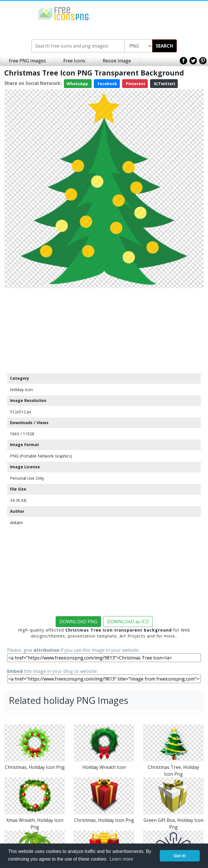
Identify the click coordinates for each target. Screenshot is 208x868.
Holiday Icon (21, 390)
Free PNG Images (27, 61)
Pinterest (135, 84)
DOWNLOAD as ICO (128, 622)
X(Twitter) (164, 84)
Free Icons (74, 61)
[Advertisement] (104, 330)
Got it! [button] (180, 856)
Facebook (107, 84)
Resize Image (117, 61)
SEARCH (164, 46)
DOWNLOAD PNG (78, 622)
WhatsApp (78, 84)
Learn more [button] (121, 859)
